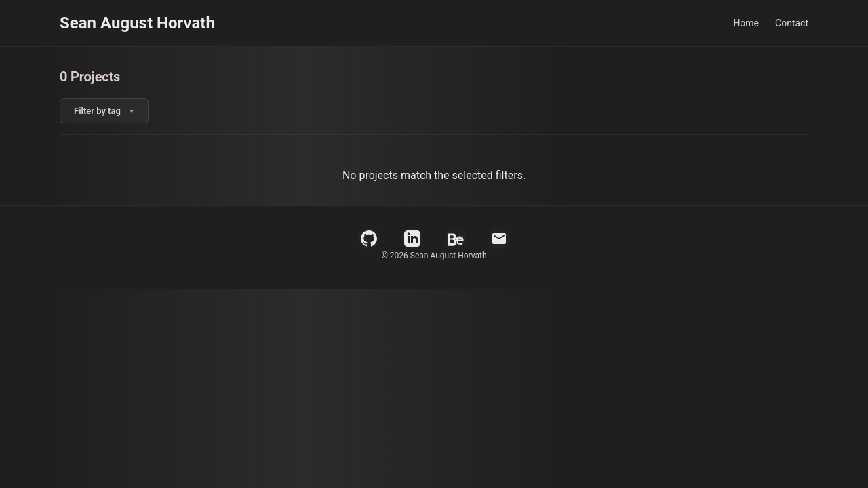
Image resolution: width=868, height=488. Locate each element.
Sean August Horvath (137, 23)
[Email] (499, 239)
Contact (792, 23)
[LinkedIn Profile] (412, 239)
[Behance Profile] (456, 239)
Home (746, 23)
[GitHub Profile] (369, 239)
